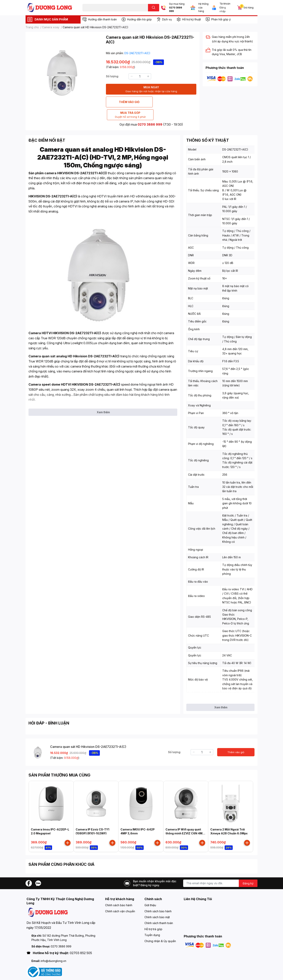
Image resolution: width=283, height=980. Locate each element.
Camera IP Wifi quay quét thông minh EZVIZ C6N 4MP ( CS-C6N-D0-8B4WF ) (186, 820)
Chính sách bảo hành (119, 892)
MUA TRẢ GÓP (174, 102)
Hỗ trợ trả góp (153, 916)
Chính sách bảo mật (157, 904)
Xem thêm (103, 399)
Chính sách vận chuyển (120, 898)
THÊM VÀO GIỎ (128, 102)
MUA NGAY (151, 89)
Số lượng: (112, 76)
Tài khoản (225, 4)
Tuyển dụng (152, 922)
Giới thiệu (150, 892)
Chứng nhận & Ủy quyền (160, 928)
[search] (154, 8)
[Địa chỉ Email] (220, 871)
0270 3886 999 (175, 10)
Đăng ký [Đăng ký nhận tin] (248, 871)
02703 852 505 (81, 940)
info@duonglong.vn (53, 948)
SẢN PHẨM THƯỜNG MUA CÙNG (59, 762)
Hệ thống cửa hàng (203, 8)
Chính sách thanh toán (159, 910)
